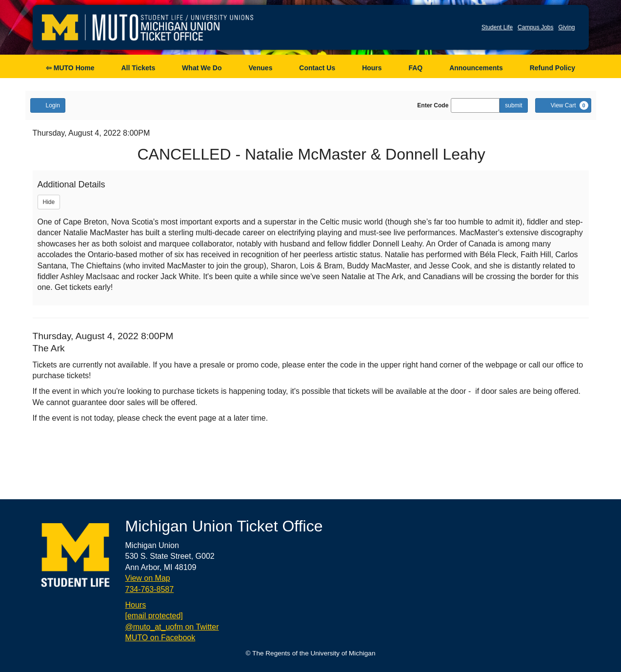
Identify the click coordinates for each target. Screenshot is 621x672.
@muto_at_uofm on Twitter (172, 627)
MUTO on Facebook (160, 638)
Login (48, 105)
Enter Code (433, 105)
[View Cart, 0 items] (563, 105)
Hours (372, 68)
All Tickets (138, 68)
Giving (566, 27)
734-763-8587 (150, 589)
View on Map (148, 578)
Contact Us (317, 68)
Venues (260, 68)
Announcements (476, 68)
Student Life (497, 27)
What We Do (202, 68)
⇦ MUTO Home (70, 68)
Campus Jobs (535, 27)
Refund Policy (552, 68)
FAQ (415, 68)
